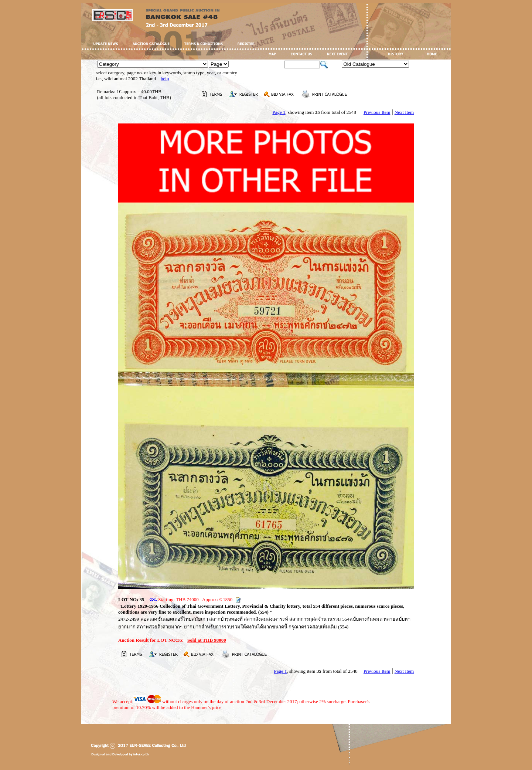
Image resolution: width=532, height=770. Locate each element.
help (165, 79)
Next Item (404, 112)
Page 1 (279, 112)
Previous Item (377, 112)
